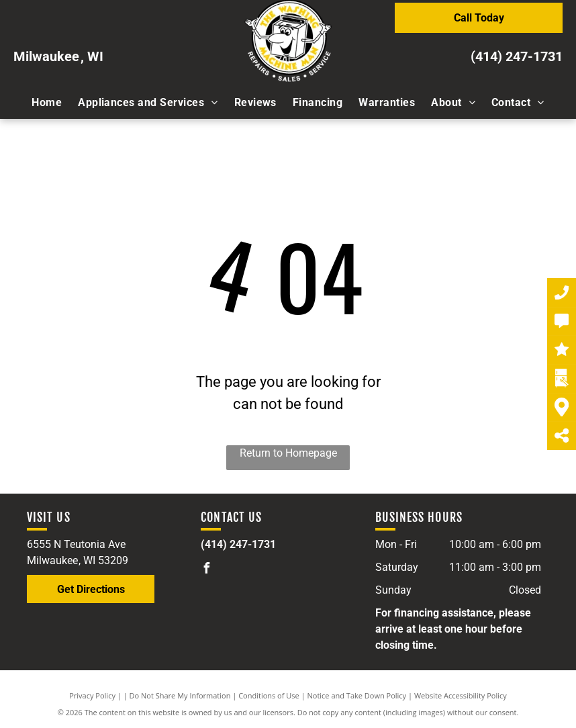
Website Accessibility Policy (461, 695)
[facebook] (206, 570)
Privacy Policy (92, 695)
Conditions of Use (269, 695)
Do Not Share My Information (180, 695)
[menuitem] (47, 103)
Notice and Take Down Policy (357, 695)
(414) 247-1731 (517, 56)
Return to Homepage (288, 453)
